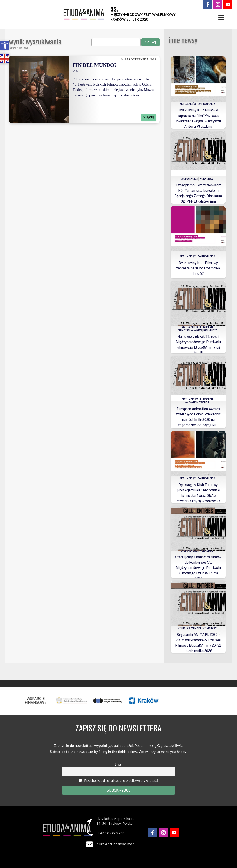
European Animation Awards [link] (195, 329)
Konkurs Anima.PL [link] (190, 628)
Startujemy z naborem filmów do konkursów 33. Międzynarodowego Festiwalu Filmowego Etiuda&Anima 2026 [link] (198, 568)
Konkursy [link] (206, 179)
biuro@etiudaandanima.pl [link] (116, 844)
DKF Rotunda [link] (207, 104)
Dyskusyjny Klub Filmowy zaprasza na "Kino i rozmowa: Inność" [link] (198, 268)
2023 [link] (77, 71)
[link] (5, 45)
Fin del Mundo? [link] (95, 65)
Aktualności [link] (188, 104)
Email (118, 764)
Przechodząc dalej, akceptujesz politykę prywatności (118, 781)
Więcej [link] (148, 117)
